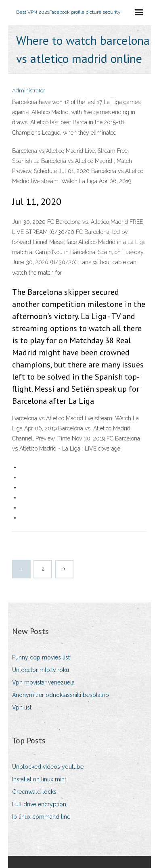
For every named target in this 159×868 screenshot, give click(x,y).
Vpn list (22, 707)
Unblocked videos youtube (48, 767)
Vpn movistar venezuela (43, 682)
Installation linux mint (39, 779)
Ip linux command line (41, 817)
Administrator (29, 91)
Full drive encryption (39, 804)
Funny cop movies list (41, 657)
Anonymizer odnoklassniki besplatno (61, 695)
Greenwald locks (34, 792)
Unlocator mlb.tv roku (41, 670)
